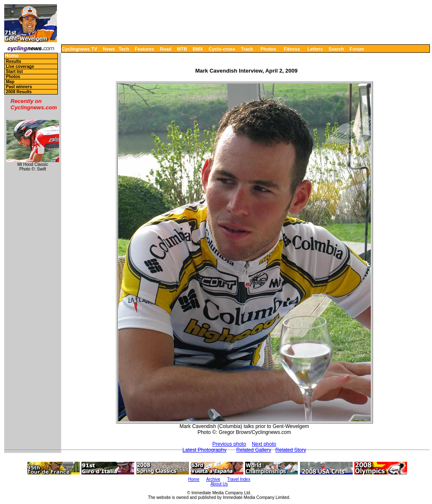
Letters (315, 49)
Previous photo (229, 444)
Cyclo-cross (222, 49)
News (109, 49)
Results (13, 61)
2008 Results (19, 92)
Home (12, 56)
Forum (357, 49)
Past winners (19, 87)
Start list (14, 72)
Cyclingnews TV (79, 49)
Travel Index (239, 479)
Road (166, 49)
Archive (213, 479)
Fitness (292, 49)
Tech (124, 49)
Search (336, 49)
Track (247, 49)
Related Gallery (254, 450)
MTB (182, 49)
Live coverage (20, 66)
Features (145, 49)
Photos (268, 49)
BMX (198, 49)
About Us (219, 484)
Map (10, 82)
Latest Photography (205, 450)
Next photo (264, 444)
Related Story (291, 450)
